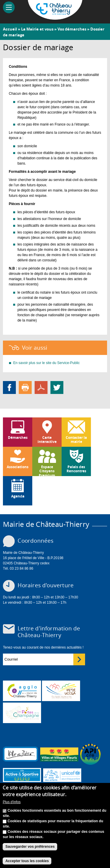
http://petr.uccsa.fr (61, 691)
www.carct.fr (22, 691)
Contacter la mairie (76, 440)
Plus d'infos (12, 802)
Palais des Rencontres (76, 469)
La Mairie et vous (37, 29)
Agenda (18, 496)
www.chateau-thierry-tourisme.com (22, 713)
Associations (18, 467)
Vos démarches (72, 29)
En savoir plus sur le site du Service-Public (46, 363)
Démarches (18, 438)
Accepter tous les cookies (27, 861)
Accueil (10, 29)
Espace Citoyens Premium (47, 470)
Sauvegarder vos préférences (30, 847)
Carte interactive (47, 440)
